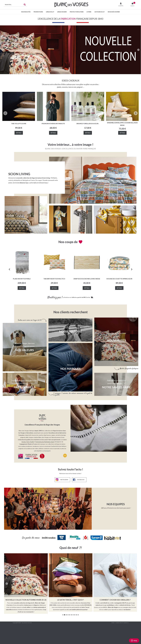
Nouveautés (26, 12)
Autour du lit (100, 12)
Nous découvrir (114, 12)
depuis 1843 (38, 430)
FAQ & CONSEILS (25, 387)
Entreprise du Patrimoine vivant (45, 441)
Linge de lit (50, 12)
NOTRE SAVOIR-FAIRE (116, 387)
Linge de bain (62, 12)
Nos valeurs (25, 350)
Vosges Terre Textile (28, 441)
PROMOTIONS (38, 12)
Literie (89, 12)
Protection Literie (77, 12)
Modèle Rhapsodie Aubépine (129, 369)
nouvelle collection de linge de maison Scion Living (33, 178)
